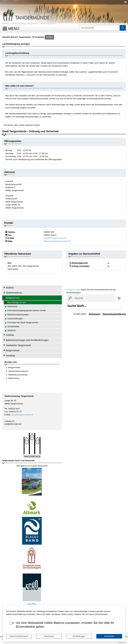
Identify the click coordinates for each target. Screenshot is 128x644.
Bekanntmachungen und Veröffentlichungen (27, 340)
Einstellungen (79, 636)
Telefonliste (12, 306)
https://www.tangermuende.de (57, 241)
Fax (6, 412)
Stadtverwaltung (14, 293)
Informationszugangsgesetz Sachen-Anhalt (27, 310)
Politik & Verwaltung (19, 24)
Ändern (49, 37)
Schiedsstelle (13, 326)
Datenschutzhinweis (19, 636)
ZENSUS (11, 330)
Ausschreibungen (15, 319)
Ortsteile (10, 335)
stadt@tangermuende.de (22, 415)
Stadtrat (10, 288)
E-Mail (7, 415)
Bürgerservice (33, 24)
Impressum (49, 636)
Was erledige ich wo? (48, 24)
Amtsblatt (10, 356)
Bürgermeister (13, 350)
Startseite (6, 24)
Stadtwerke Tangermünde (18, 345)
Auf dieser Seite (73, 290)
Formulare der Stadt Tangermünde (23, 323)
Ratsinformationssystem (18, 315)
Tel (6, 409)
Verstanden (109, 636)
